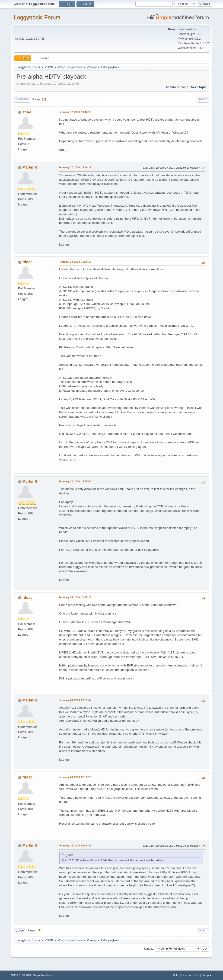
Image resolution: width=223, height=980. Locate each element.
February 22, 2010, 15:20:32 (75, 262)
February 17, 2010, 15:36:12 (75, 167)
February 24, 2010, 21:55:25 (75, 597)
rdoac (28, 262)
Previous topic (177, 87)
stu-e (27, 112)
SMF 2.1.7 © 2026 (21, 975)
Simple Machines (42, 975)
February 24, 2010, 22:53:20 (75, 777)
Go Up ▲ (207, 975)
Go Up (20, 931)
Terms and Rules (190, 975)
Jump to (148, 949)
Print (203, 99)
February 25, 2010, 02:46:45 (75, 845)
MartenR (30, 167)
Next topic (199, 87)
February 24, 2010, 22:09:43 (75, 700)
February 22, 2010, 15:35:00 (75, 481)
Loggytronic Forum (37, 17)
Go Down (22, 99)
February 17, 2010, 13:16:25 (75, 112)
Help (175, 975)
